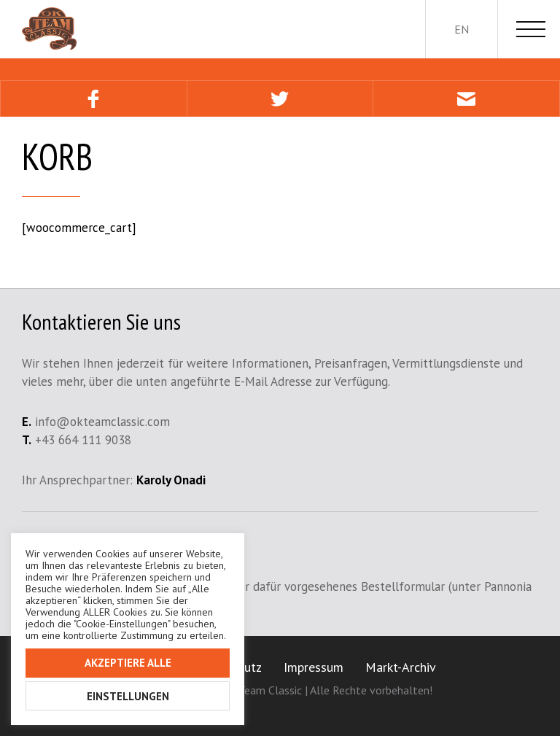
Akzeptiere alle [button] (128, 663)
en (462, 29)
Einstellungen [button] (128, 696)
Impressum (314, 667)
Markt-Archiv (401, 667)
